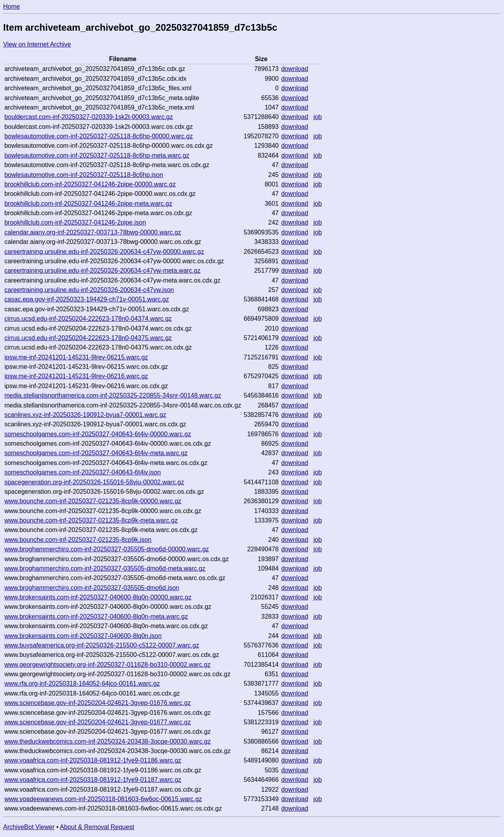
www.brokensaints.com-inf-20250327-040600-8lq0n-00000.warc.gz (98, 597)
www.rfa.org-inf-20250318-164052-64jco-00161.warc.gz (82, 684)
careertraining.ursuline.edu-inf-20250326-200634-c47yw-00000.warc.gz (104, 252)
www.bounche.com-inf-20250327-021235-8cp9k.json (78, 540)
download (295, 69)
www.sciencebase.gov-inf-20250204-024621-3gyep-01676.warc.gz (97, 703)
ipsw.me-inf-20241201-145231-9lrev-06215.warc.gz (76, 357)
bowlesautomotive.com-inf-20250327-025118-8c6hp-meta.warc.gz (97, 155)
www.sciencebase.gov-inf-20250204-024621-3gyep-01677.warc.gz (97, 722)
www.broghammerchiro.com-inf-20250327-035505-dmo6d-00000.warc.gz (107, 549)
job (318, 117)
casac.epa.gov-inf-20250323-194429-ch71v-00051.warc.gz (87, 299)
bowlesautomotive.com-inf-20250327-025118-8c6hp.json (84, 175)
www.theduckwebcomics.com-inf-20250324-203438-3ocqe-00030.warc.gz (107, 741)
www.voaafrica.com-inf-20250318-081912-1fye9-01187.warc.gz (93, 780)
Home (12, 7)
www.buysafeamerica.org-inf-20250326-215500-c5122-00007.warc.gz (102, 645)
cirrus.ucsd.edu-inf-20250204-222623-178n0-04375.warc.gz (88, 338)
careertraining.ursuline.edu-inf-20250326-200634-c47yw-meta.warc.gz (102, 271)
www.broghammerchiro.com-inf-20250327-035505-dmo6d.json (92, 588)
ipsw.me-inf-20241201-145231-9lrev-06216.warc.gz (76, 376)
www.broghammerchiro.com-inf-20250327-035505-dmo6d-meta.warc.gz (105, 568)
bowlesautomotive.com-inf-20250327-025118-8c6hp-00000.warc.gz (99, 136)
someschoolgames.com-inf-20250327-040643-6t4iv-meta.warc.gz (96, 453)
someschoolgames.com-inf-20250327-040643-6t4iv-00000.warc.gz (98, 434)
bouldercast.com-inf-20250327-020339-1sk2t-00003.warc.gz (89, 117)
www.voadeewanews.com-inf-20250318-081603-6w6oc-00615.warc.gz (103, 799)
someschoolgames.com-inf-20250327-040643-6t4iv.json (82, 472)
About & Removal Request (97, 827)
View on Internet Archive (37, 44)
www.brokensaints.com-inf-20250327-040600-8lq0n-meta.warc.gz (96, 617)
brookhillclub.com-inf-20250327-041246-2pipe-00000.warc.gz (90, 184)
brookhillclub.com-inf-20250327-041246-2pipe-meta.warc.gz (88, 204)
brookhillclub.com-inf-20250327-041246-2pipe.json (75, 222)
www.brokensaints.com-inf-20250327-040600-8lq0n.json (83, 636)
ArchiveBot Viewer (29, 827)
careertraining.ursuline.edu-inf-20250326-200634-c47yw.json (89, 290)
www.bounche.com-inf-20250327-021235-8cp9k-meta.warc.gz (91, 520)
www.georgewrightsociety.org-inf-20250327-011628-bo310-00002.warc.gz (107, 665)
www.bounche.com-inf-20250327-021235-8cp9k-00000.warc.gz (93, 501)
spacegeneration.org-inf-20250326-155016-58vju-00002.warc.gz (94, 482)
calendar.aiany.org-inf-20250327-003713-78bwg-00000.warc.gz (93, 232)
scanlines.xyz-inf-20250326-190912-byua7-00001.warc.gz (85, 415)
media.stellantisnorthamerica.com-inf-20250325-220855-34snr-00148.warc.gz (113, 395)
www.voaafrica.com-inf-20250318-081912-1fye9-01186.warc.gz (93, 760)
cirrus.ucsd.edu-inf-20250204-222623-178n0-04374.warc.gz (88, 319)
